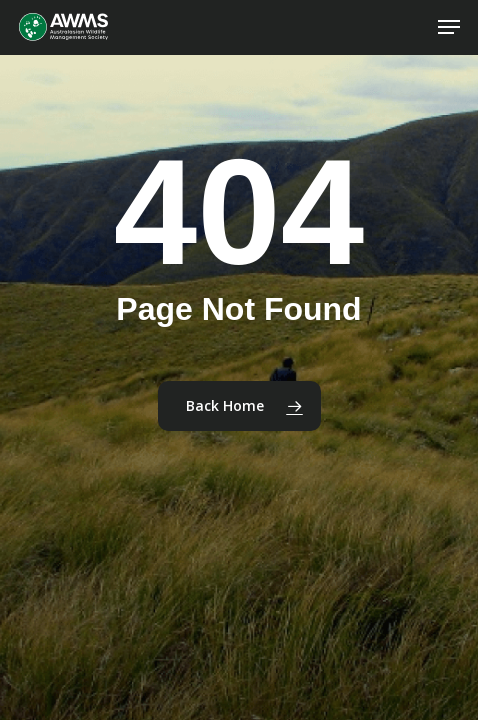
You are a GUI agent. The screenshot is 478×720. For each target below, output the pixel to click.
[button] (449, 27)
